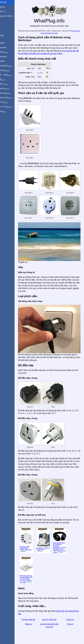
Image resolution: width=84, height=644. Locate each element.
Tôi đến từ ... (7, 11)
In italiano (7, 52)
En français (8, 70)
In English (6, 43)
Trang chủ (6, 7)
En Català (6, 61)
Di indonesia (9, 93)
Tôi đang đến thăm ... (10, 16)
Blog (3, 24)
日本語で (7, 84)
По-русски (8, 88)
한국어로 (7, 102)
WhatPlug (7, 2)
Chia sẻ (71, 622)
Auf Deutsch (7, 57)
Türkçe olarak (9, 98)
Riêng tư (33, 622)
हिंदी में (6, 79)
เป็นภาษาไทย (9, 107)
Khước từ (71, 617)
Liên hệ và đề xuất (52, 617)
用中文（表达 (9, 75)
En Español (6, 47)
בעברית (6, 111)
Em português (9, 66)
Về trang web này (33, 617)
